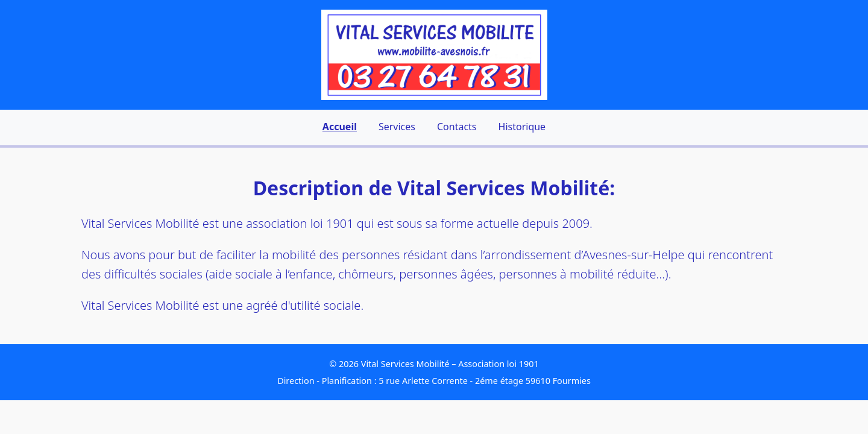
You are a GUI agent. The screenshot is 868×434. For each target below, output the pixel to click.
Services (397, 127)
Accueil (340, 127)
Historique (522, 127)
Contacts (457, 127)
